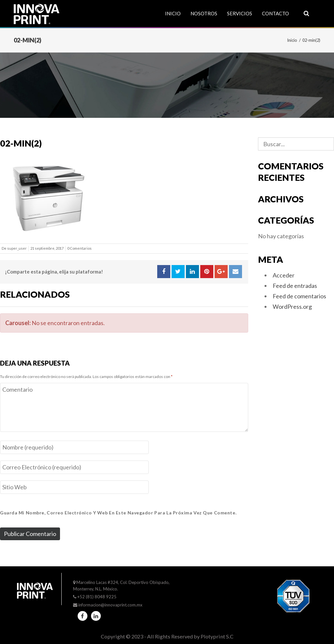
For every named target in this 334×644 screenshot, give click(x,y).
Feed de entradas (295, 286)
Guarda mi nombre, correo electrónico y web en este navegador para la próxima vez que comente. (118, 513)
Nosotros (204, 13)
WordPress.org (292, 306)
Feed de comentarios (299, 296)
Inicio (173, 13)
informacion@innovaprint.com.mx (110, 605)
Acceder (284, 275)
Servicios (240, 13)
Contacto (275, 13)
